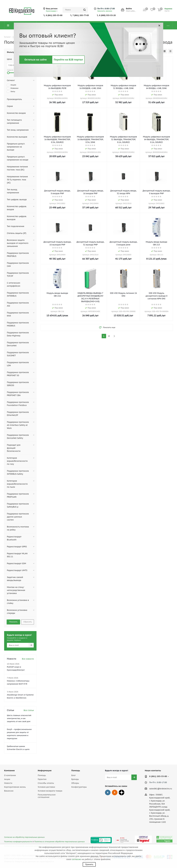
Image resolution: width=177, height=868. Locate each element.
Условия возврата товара (50, 791)
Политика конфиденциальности (18, 841)
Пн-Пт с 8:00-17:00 (106, 9)
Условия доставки (46, 787)
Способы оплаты (46, 783)
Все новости (28, 659)
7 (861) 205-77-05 (81, 15)
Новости (8, 783)
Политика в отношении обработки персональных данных (59, 841)
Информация (45, 770)
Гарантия (42, 779)
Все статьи (29, 710)
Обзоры (75, 783)
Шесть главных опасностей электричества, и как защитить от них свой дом (19, 718)
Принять (89, 864)
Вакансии (9, 791)
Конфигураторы (79, 787)
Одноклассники (115, 792)
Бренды (75, 779)
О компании (10, 775)
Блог (73, 775)
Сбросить (28, 622)
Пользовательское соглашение (47, 796)
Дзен (122, 792)
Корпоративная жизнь (15, 787)
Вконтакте (108, 792)
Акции (7, 779)
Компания (9, 770)
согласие (76, 859)
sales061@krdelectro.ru (161, 789)
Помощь (42, 775)
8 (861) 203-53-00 (54, 15)
